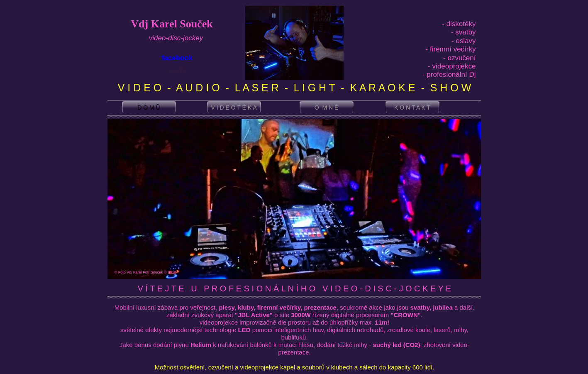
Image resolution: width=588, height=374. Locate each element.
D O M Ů (149, 108)
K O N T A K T (412, 108)
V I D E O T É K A (234, 108)
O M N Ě (327, 108)
